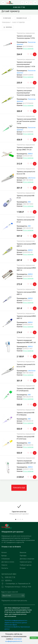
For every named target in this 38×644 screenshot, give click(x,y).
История (23, 568)
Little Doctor (32, 178)
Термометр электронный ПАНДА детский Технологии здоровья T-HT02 (26, 121)
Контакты (5, 568)
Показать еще (19, 488)
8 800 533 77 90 (19, 7)
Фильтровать (8, 27)
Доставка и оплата (8, 562)
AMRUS (30, 154)
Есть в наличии (28, 49)
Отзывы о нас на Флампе (11, 547)
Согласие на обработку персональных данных (17, 628)
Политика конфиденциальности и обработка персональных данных (16, 622)
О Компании (6, 559)
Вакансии (23, 552)
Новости (4, 565)
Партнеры (23, 556)
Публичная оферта (11, 625)
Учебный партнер (26, 565)
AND (29, 202)
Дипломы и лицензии (27, 559)
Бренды (4, 556)
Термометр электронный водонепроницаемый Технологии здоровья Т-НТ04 (26, 64)
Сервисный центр (26, 562)
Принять (34, 638)
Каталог (4, 552)
